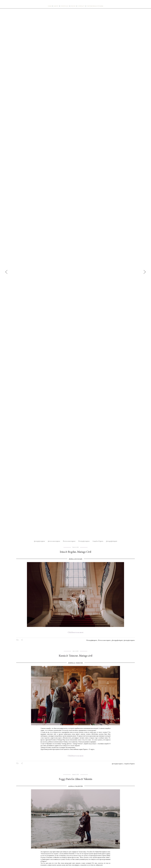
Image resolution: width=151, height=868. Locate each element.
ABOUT (56, 6)
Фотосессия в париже (69, 541)
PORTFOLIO (65, 6)
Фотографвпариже (92, 640)
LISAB (50, 6)
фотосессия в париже (54, 541)
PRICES (73, 6)
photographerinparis (112, 541)
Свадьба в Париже (98, 541)
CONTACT (81, 6)
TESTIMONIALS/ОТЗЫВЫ (95, 6)
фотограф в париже (40, 541)
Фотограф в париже (84, 541)
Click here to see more (76, 632)
